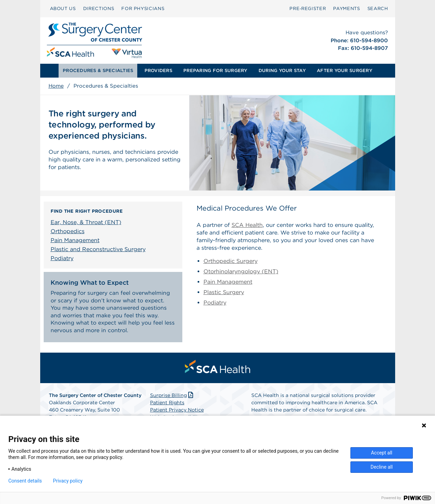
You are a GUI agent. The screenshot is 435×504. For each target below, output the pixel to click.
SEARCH (378, 8)
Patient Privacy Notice (177, 412)
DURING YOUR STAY (282, 70)
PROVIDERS (158, 70)
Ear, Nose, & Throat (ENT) (86, 222)
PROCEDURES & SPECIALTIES (98, 70)
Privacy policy (68, 481)
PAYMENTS (346, 8)
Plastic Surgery (224, 292)
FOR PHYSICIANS (143, 8)
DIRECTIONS (99, 8)
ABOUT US (63, 8)
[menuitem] (63, 9)
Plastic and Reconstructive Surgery (98, 249)
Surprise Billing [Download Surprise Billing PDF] (172, 397)
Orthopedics (68, 231)
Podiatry (62, 258)
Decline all (382, 467)
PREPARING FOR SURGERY (215, 70)
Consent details (25, 481)
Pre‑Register (308, 8)
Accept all (382, 453)
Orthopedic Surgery (230, 261)
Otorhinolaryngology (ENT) (241, 271)
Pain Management (75, 240)
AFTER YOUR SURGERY (345, 70)
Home (56, 86)
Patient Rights (167, 404)
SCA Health (247, 225)
